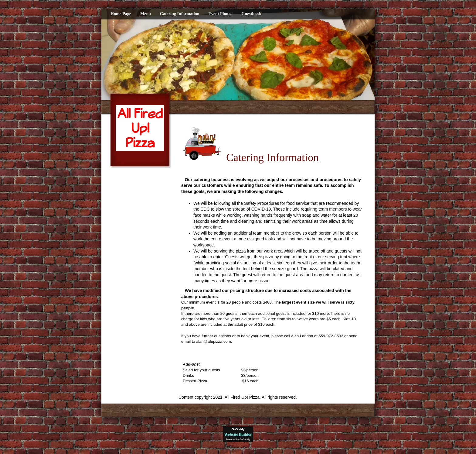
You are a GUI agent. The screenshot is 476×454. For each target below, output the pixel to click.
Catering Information (180, 14)
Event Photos (221, 14)
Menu (146, 14)
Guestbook (251, 14)
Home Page (121, 14)
